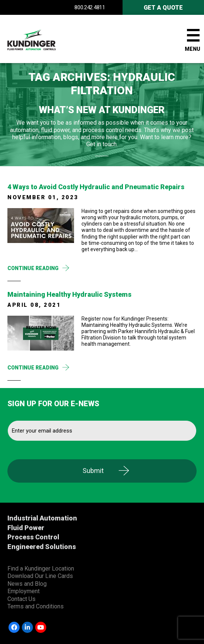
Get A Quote (163, 8)
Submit (93, 471)
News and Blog (27, 584)
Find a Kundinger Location (41, 569)
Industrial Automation (42, 518)
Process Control (33, 537)
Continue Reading (33, 268)
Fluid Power (26, 528)
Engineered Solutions (42, 547)
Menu (193, 49)
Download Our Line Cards (40, 576)
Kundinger (44, 39)
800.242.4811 (90, 7)
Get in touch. (102, 144)
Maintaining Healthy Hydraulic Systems (69, 294)
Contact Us (21, 599)
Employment (24, 591)
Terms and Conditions (36, 606)
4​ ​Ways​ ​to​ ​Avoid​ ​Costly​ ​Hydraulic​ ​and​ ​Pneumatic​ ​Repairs (96, 187)
